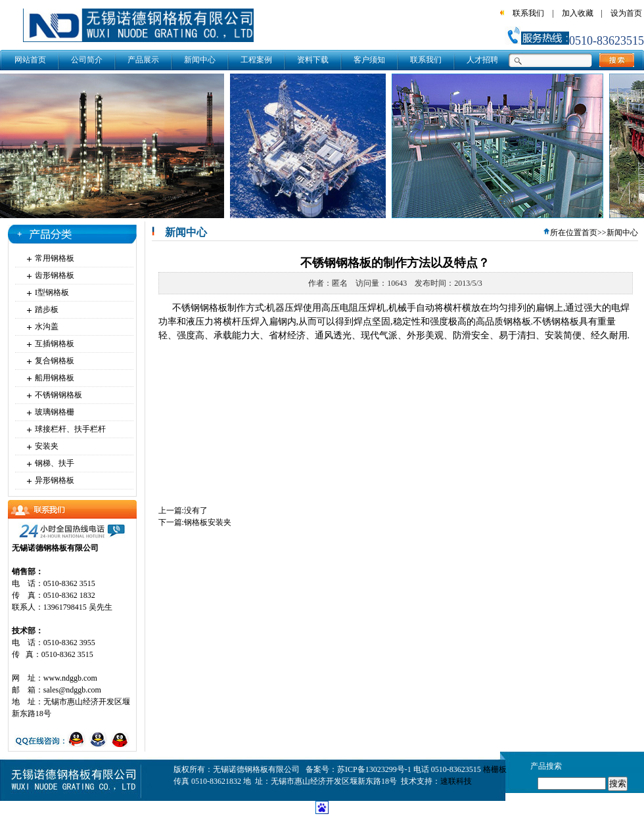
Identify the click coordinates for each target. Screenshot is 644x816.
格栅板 (495, 769)
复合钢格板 (55, 361)
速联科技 (456, 781)
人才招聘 (482, 60)
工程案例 (256, 60)
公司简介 (87, 60)
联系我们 (528, 13)
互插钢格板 (55, 344)
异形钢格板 (55, 480)
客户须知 (369, 60)
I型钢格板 (52, 292)
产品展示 (143, 60)
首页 (589, 233)
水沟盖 (47, 327)
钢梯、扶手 (55, 463)
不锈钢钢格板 (58, 395)
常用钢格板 (55, 258)
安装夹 (47, 446)
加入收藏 (578, 13)
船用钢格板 (55, 378)
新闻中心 (200, 60)
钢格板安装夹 (208, 522)
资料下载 (313, 60)
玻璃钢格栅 (55, 412)
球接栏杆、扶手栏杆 (70, 429)
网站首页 (30, 60)
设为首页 (626, 13)
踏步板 (47, 309)
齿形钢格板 (55, 275)
